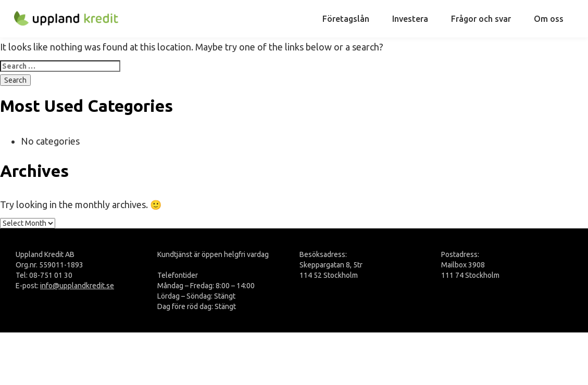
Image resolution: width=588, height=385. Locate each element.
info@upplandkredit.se (77, 286)
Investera (410, 19)
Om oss (549, 19)
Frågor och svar (481, 19)
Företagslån (346, 19)
